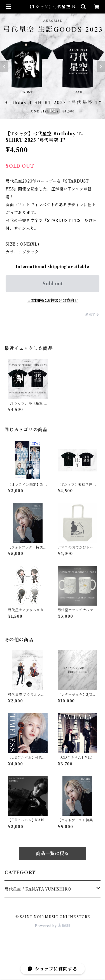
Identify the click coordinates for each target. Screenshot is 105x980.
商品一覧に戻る (53, 853)
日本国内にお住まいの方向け (53, 300)
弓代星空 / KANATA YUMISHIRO (38, 889)
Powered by (53, 926)
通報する (92, 314)
